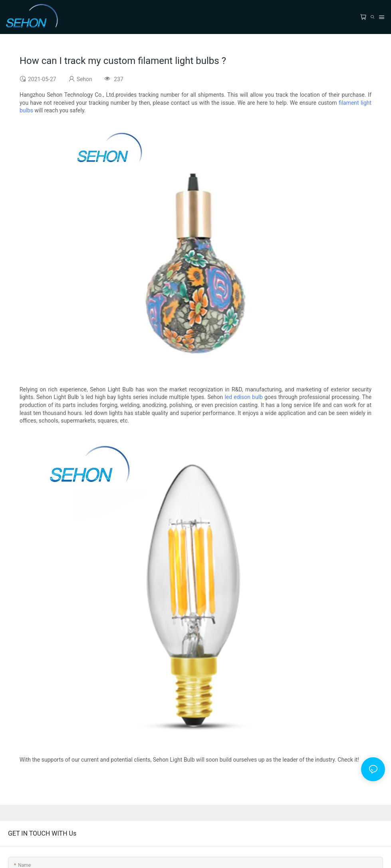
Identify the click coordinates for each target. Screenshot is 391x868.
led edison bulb (244, 397)
